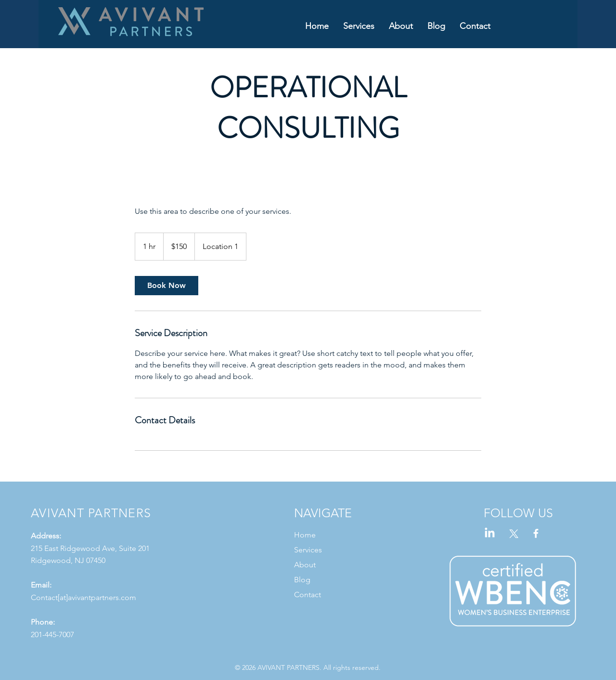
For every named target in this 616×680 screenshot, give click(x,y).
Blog (302, 580)
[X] (513, 533)
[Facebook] (536, 533)
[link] (167, 286)
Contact (308, 595)
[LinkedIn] (490, 533)
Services (308, 550)
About (305, 565)
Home (305, 535)
